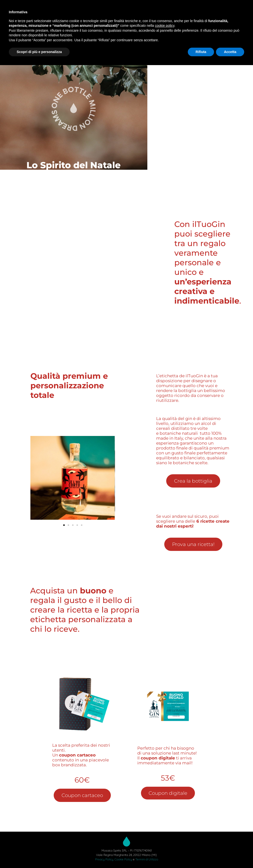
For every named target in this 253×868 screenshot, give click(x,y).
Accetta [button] (230, 52)
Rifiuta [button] (201, 52)
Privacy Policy (104, 859)
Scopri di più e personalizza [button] (39, 52)
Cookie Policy (123, 859)
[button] (64, 525)
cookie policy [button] (165, 26)
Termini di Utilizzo (147, 859)
